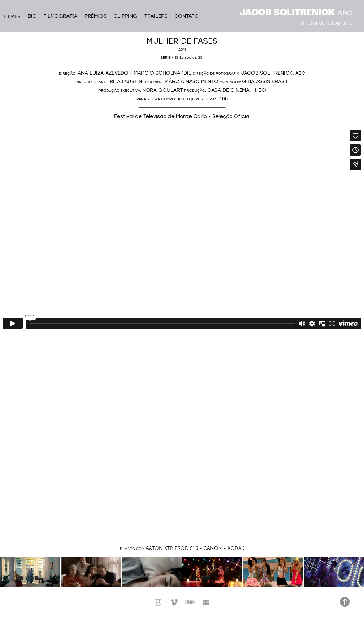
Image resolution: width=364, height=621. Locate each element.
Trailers (156, 16)
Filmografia (60, 16)
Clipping (125, 16)
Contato (186, 16)
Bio (32, 16)
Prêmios (96, 16)
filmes (12, 16)
